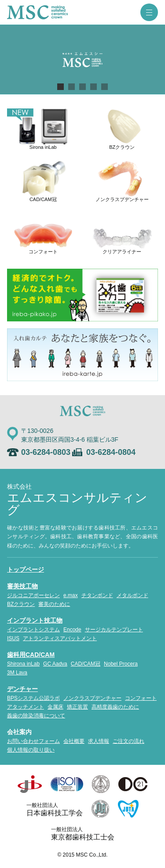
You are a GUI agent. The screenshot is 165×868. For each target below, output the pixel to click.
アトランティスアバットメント (60, 638)
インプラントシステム (33, 630)
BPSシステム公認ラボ (33, 698)
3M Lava (17, 673)
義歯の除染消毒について (36, 716)
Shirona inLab (23, 664)
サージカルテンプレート (114, 630)
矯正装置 (77, 707)
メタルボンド (132, 595)
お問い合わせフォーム (33, 741)
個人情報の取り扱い (31, 750)
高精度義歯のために (115, 707)
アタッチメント (26, 707)
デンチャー (22, 689)
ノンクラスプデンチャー (92, 698)
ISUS (13, 638)
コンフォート (141, 698)
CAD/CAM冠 (86, 664)
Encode (72, 630)
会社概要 (74, 741)
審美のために (54, 604)
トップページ (26, 569)
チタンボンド (97, 595)
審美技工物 (22, 586)
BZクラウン (21, 604)
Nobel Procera (121, 664)
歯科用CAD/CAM (31, 655)
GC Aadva (55, 664)
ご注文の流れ (128, 741)
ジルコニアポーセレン (33, 595)
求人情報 (99, 741)
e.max (71, 595)
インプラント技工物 (35, 620)
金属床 (55, 707)
